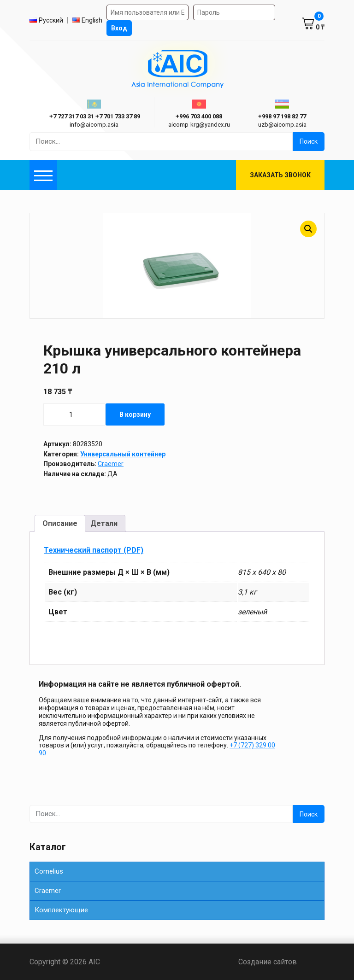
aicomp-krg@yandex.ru (199, 125)
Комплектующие (61, 910)
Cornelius (49, 871)
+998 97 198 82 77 (282, 116)
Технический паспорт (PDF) (94, 550)
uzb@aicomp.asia (282, 125)
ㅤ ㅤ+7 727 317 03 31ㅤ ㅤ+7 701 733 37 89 (94, 116)
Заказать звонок (280, 175)
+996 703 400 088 (199, 116)
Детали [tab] (104, 523)
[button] (308, 229)
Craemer (111, 464)
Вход (119, 28)
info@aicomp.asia (94, 125)
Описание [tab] (60, 523)
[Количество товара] (74, 414)
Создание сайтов (281, 962)
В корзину (135, 414)
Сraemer (48, 891)
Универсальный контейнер (123, 454)
